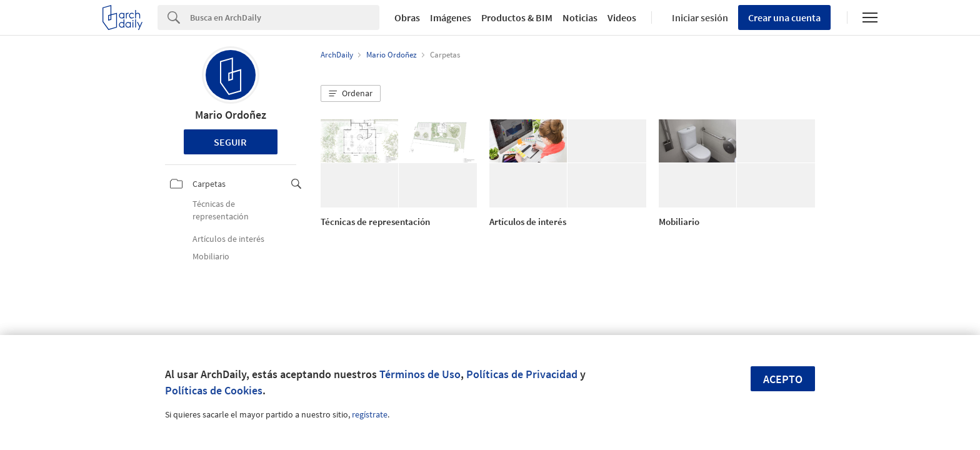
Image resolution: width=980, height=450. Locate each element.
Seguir (230, 142)
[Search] (285, 17)
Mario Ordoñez (231, 115)
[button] (351, 94)
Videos (622, 17)
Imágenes (451, 17)
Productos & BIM (517, 17)
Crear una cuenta (784, 17)
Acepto (783, 379)
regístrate (370, 414)
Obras (407, 17)
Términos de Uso (420, 374)
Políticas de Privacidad (522, 374)
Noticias (580, 17)
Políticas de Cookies (214, 390)
